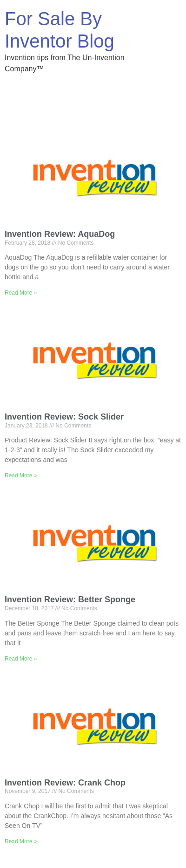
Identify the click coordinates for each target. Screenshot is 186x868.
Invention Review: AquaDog (60, 234)
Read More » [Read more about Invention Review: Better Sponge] (21, 659)
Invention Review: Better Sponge (70, 599)
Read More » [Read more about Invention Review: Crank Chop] (21, 841)
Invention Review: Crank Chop (65, 783)
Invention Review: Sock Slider (64, 417)
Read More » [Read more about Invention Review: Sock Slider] (21, 475)
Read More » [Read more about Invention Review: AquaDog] (21, 293)
